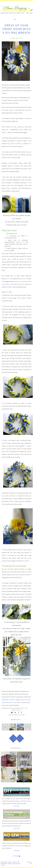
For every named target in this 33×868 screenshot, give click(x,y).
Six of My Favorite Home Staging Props (9, 759)
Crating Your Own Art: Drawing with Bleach (5, 730)
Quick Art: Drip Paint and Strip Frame (13, 730)
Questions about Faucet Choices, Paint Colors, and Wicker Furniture (9, 775)
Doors (23, 715)
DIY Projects (17, 715)
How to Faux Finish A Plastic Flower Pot (24, 775)
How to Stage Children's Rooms (24, 759)
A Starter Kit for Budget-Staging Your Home (20, 730)
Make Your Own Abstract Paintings (28, 730)
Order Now (16, 806)
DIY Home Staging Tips (12, 862)
